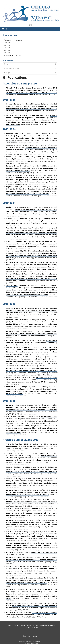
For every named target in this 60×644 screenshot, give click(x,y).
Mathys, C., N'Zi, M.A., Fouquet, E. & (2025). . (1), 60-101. (32, 120)
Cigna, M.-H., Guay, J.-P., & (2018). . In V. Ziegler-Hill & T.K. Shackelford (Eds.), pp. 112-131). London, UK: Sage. (32, 313)
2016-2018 (8, 50)
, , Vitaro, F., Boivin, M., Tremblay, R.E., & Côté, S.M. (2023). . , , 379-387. (32, 211)
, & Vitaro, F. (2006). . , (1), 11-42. (32, 615)
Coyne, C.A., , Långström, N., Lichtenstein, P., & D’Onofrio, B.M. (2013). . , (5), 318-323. (32, 429)
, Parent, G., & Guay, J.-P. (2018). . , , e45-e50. (32, 343)
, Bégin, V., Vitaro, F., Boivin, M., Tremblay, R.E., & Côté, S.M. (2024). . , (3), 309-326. (32, 138)
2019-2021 (8, 48)
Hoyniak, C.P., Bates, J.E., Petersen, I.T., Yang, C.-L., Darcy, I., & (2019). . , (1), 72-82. (32, 278)
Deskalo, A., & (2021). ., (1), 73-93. (32, 221)
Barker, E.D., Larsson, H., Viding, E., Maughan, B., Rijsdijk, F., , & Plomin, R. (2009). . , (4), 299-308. (32, 536)
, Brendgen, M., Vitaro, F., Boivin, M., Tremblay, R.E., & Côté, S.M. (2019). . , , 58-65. (32, 267)
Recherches (14, 626)
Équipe (23, 626)
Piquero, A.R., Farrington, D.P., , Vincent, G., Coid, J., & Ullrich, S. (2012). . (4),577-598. (32, 482)
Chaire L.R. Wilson (34, 643)
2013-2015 (8, 53)
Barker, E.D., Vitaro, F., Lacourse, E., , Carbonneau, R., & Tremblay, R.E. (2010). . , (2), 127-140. (32, 513)
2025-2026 (8, 43)
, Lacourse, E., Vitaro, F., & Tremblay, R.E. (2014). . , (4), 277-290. (32, 410)
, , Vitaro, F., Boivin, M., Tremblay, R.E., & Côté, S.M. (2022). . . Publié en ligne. (32, 191)
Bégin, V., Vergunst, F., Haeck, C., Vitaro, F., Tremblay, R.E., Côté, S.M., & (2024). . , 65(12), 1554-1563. (32, 150)
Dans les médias (33, 628)
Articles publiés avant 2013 (13, 55)
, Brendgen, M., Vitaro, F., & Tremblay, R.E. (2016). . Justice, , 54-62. (32, 390)
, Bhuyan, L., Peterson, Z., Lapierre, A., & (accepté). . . (32, 91)
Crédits (35, 636)
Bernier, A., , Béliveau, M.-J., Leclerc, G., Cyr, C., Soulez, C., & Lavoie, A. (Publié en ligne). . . (32, 108)
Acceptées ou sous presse (13, 40)
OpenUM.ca (37, 642)
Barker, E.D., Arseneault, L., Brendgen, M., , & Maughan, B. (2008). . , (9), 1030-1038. (32, 582)
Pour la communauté (48, 626)
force (30, 642)
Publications (12, 35)
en (30, 25)
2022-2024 (8, 45)
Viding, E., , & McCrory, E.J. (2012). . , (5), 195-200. (32, 446)
